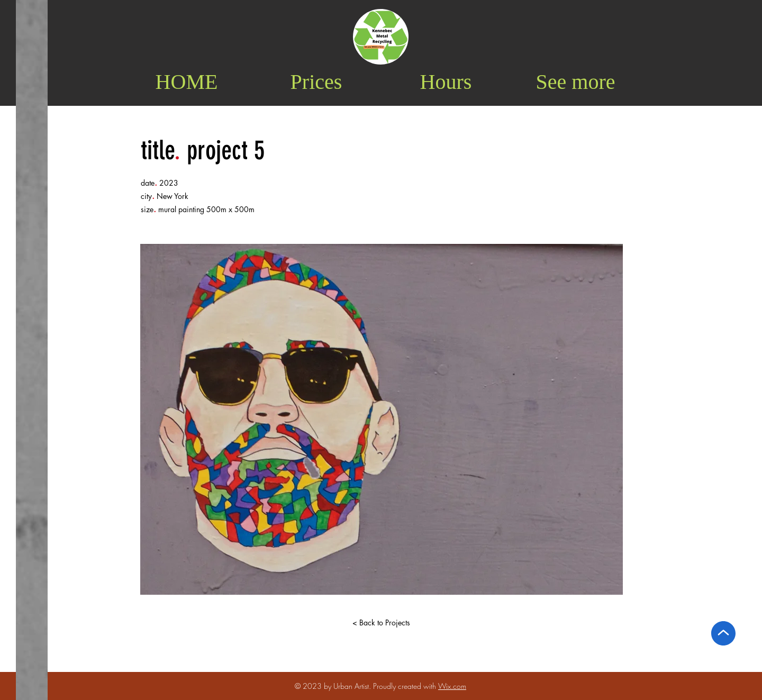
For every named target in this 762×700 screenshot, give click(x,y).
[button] (575, 82)
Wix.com (452, 686)
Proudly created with (406, 686)
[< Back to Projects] (381, 623)
